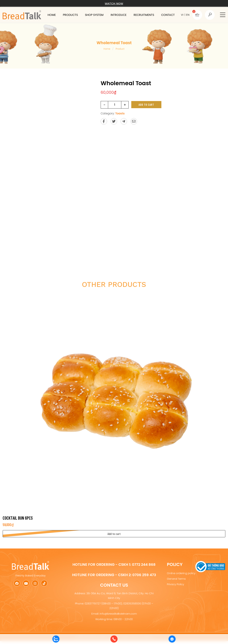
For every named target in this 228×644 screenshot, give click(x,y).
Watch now (114, 3)
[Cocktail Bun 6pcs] (114, 402)
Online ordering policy (181, 573)
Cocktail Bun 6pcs (18, 518)
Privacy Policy (175, 584)
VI (182, 15)
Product (120, 49)
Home (52, 15)
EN (188, 15)
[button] (223, 15)
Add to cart (146, 105)
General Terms (176, 579)
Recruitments (144, 15)
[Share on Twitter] (114, 121)
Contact (168, 15)
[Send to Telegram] (124, 121)
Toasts (120, 113)
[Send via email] (134, 121)
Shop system (94, 15)
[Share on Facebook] (104, 121)
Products (70, 15)
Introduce (119, 15)
